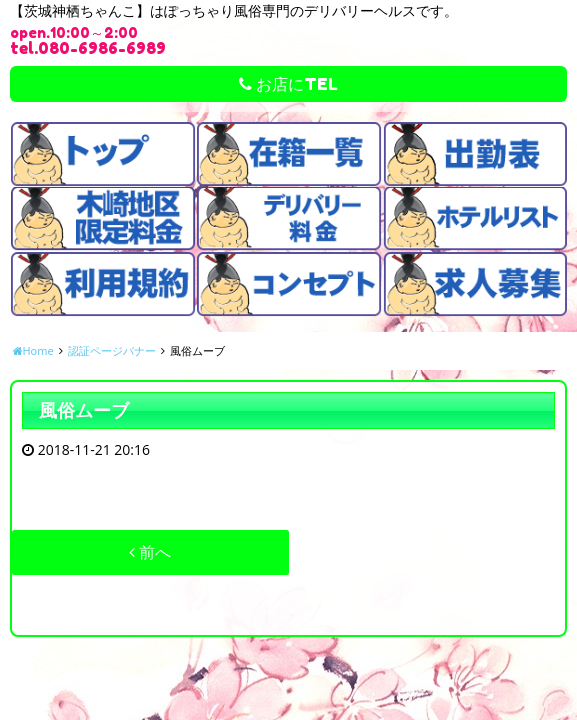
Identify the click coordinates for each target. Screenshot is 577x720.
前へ (150, 552)
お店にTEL (288, 84)
